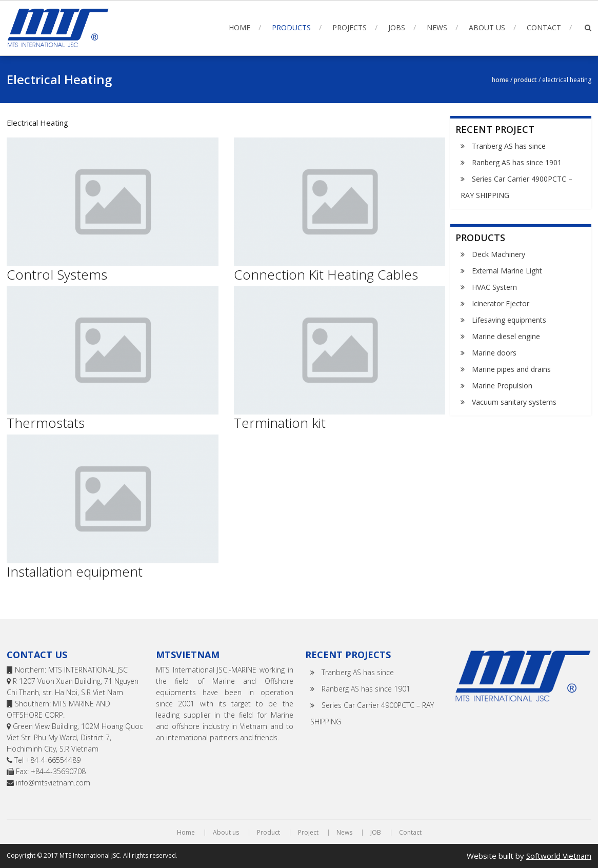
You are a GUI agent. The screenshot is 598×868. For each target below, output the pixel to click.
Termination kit (280, 423)
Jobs (397, 27)
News (437, 27)
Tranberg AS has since (509, 146)
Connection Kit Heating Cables (326, 274)
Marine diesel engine (506, 336)
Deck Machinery (499, 254)
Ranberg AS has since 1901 (517, 162)
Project (308, 833)
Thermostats (46, 423)
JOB (376, 833)
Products (291, 27)
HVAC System (494, 287)
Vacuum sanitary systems (514, 402)
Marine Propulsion (502, 386)
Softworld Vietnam (559, 856)
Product (525, 80)
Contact (544, 27)
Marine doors (494, 353)
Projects (350, 27)
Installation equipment (75, 571)
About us (487, 27)
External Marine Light (507, 271)
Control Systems (57, 274)
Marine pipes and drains (511, 369)
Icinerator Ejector (501, 303)
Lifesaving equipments (509, 320)
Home (240, 27)
